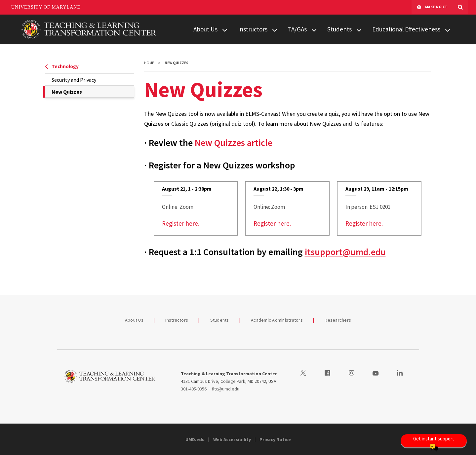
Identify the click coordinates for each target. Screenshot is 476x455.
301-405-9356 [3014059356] (194, 389)
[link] (196, 208)
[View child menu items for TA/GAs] (314, 30)
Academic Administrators (277, 320)
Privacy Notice (275, 439)
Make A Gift (432, 7)
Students (339, 29)
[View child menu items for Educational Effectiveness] (448, 30)
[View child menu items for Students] (359, 30)
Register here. (181, 223)
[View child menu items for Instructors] (275, 30)
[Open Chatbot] (434, 441)
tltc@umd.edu (225, 389)
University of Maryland (46, 7)
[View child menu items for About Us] (225, 30)
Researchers (338, 320)
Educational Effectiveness (406, 29)
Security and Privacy (74, 80)
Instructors (253, 29)
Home (149, 63)
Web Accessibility (232, 439)
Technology (62, 66)
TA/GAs (297, 29)
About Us (205, 29)
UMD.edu (195, 439)
